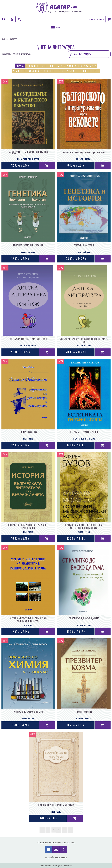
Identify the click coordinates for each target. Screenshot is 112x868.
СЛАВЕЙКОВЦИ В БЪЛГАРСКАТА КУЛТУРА (56, 805)
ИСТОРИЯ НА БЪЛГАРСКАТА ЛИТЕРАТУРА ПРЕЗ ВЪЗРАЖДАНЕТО (28, 527)
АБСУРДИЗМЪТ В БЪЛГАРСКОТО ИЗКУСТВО (28, 152)
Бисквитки (68, 866)
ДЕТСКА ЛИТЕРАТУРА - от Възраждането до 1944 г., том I (84, 340)
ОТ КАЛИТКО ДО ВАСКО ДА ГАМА (84, 618)
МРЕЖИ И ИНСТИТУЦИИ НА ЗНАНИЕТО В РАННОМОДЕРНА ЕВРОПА (28, 620)
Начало (5, 39)
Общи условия (45, 866)
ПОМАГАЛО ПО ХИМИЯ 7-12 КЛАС (28, 712)
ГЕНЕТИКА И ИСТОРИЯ (84, 245)
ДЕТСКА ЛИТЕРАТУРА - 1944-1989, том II (28, 339)
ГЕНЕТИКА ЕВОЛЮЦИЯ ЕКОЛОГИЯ (28, 245)
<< (42, 830)
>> (70, 830)
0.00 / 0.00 (97, 19)
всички (20, 66)
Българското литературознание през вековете (84, 152)
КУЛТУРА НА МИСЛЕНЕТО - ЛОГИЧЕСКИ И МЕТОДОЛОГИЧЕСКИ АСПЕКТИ (84, 527)
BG (3, 19)
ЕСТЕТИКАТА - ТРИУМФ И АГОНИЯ (84, 432)
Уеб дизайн (56, 858)
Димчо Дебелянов (28, 432)
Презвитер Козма (84, 712)
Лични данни (57, 866)
